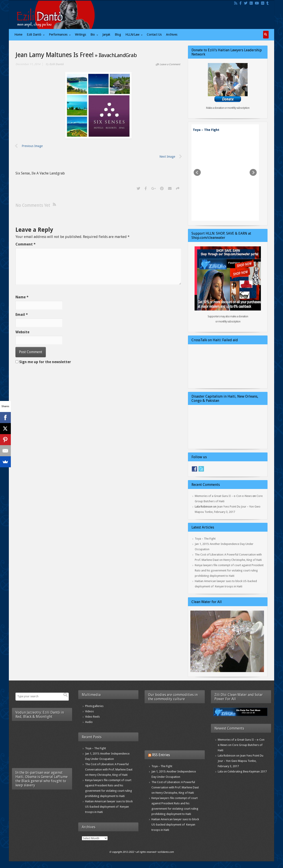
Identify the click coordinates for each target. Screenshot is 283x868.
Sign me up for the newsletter (43, 362)
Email (22, 315)
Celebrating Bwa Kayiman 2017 (247, 771)
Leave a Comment (170, 64)
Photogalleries (94, 706)
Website (22, 332)
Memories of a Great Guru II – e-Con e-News (223, 496)
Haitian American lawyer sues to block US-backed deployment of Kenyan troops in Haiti (109, 807)
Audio (89, 722)
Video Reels (92, 717)
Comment (26, 244)
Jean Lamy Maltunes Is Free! (55, 55)
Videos (89, 711)
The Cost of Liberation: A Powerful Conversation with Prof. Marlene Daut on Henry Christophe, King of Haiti (109, 769)
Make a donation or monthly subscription (228, 108)
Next (253, 172)
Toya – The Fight (206, 130)
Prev (197, 172)
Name (22, 297)
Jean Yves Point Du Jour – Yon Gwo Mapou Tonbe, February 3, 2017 (241, 761)
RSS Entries (161, 755)
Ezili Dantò (56, 64)
